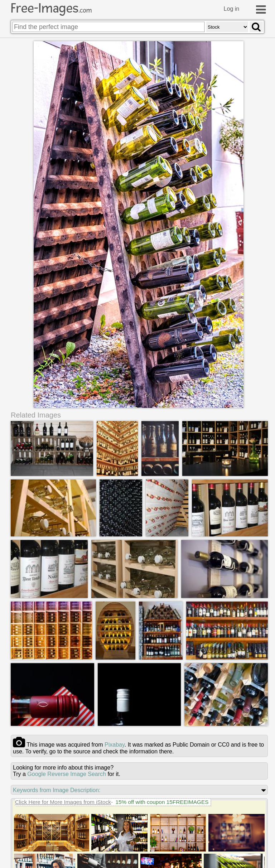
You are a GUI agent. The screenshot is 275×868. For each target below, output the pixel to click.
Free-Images (51, 8)
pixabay (115, 745)
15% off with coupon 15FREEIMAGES (162, 802)
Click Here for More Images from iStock (63, 802)
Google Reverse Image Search (67, 774)
